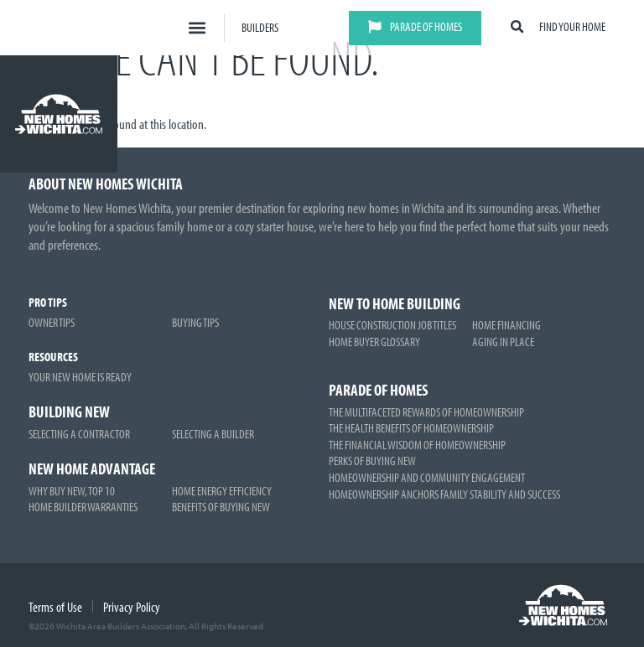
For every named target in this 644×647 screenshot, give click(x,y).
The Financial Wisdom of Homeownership (417, 444)
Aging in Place (503, 341)
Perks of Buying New (372, 460)
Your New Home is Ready (80, 376)
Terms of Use (55, 607)
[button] (197, 28)
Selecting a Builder (213, 433)
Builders (260, 27)
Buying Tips (195, 322)
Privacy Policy (132, 607)
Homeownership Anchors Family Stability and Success (444, 494)
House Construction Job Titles (392, 324)
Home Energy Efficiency (222, 490)
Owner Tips (52, 322)
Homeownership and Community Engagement (427, 477)
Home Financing (506, 324)
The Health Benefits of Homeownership (411, 427)
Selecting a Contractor (79, 433)
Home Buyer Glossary (374, 341)
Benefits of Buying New (221, 506)
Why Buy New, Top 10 (72, 490)
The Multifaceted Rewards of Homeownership (426, 411)
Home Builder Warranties (83, 506)
